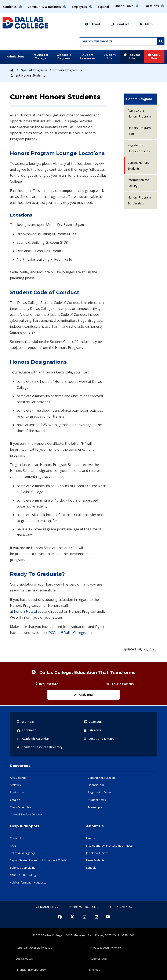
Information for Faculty (138, 183)
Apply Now (154, 56)
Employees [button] (82, 7)
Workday (26, 722)
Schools (91, 868)
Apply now (83, 695)
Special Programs (34, 70)
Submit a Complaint (22, 868)
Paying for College (41, 56)
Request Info (132, 56)
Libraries (92, 730)
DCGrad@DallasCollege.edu (70, 633)
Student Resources (88, 56)
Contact (120, 24)
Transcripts (95, 807)
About (93, 24)
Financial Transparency (31, 970)
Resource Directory (40, 747)
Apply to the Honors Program (139, 113)
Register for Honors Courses (139, 148)
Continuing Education (101, 778)
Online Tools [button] (127, 6)
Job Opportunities (97, 853)
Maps (146, 24)
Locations (99, 739)
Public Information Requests (28, 882)
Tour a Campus (120, 684)
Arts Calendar (19, 778)
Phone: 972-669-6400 (84, 907)
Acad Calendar (33, 739)
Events (90, 838)
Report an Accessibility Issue (34, 948)
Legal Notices (24, 959)
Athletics (15, 785)
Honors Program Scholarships (139, 200)
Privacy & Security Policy (105, 948)
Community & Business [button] (47, 7)
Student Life (110, 56)
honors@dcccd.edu (29, 611)
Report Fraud (98, 959)
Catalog (15, 800)
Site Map (95, 970)
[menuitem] (141, 99)
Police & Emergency (22, 853)
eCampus (93, 722)
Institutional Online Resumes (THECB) (110, 846)
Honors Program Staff (139, 131)
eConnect (26, 730)
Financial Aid (96, 785)
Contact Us (17, 838)
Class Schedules (21, 807)
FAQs (13, 846)
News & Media (95, 860)
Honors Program (66, 70)
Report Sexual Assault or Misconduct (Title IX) (39, 860)
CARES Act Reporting (23, 875)
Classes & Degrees (64, 56)
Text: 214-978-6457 (119, 907)
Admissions (16, 56)
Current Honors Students (138, 166)
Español (104, 7)
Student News (97, 800)
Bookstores (17, 792)
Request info (47, 684)
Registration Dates (100, 792)
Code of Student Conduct (26, 814)
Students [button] (12, 7)
